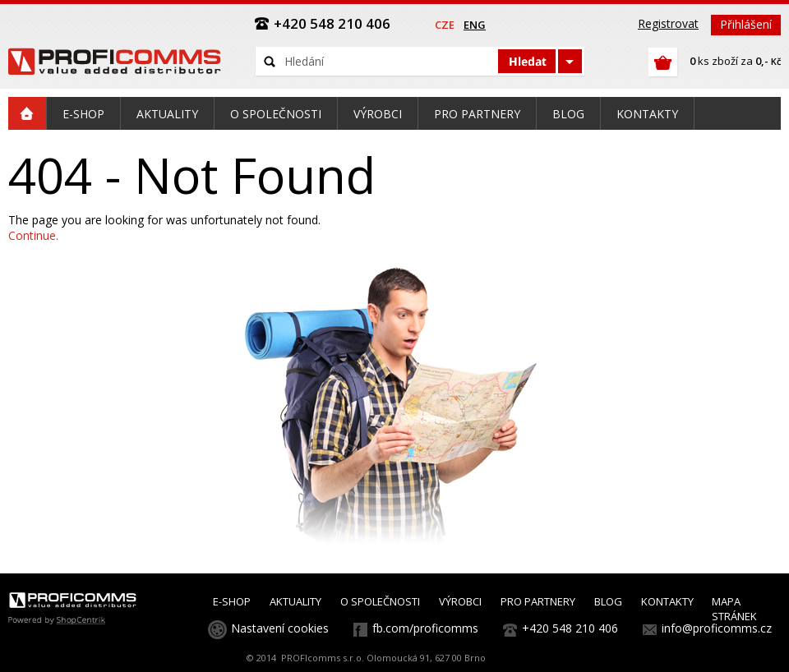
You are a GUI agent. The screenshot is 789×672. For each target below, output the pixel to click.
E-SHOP (232, 601)
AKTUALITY (295, 601)
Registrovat (668, 23)
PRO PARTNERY (538, 601)
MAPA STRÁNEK (734, 609)
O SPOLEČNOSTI (380, 601)
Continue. (33, 235)
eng (475, 25)
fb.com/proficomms (425, 628)
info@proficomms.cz (717, 628)
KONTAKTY (667, 601)
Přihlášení (746, 24)
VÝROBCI (460, 601)
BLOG (608, 601)
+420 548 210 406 (570, 628)
